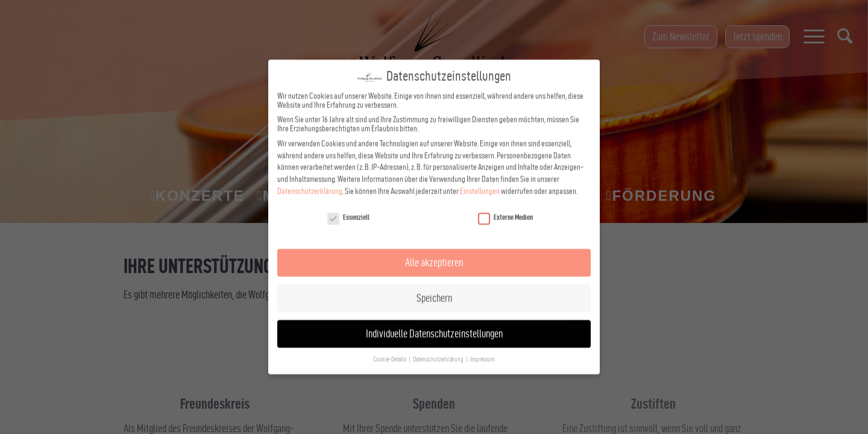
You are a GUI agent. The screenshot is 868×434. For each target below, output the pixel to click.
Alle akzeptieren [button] (434, 248)
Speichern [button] (434, 284)
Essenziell (348, 203)
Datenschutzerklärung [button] (439, 345)
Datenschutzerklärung (310, 177)
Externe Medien (505, 203)
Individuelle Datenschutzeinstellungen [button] (434, 319)
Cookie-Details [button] (390, 345)
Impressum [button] (483, 345)
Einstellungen (480, 177)
